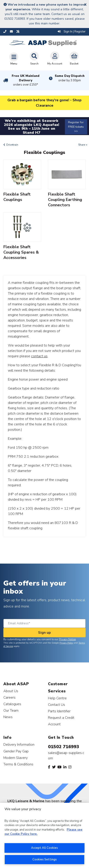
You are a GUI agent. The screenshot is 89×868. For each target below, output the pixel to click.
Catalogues (12, 704)
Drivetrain (12, 145)
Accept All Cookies (44, 848)
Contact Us (57, 705)
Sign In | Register (72, 32)
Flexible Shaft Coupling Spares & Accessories (21, 252)
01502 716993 (64, 747)
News (8, 717)
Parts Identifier (59, 711)
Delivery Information (19, 744)
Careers (9, 697)
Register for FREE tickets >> (76, 127)
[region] (44, 835)
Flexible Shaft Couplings (17, 197)
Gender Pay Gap (16, 751)
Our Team (11, 710)
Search (34, 58)
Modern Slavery (16, 758)
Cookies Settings (45, 859)
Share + (83, 145)
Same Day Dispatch (70, 78)
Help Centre (57, 698)
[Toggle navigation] (14, 59)
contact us (39, 356)
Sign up (44, 633)
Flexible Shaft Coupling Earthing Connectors (65, 200)
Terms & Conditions (18, 764)
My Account (55, 58)
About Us (11, 691)
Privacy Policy (66, 643)
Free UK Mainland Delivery (26, 80)
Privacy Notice (67, 639)
